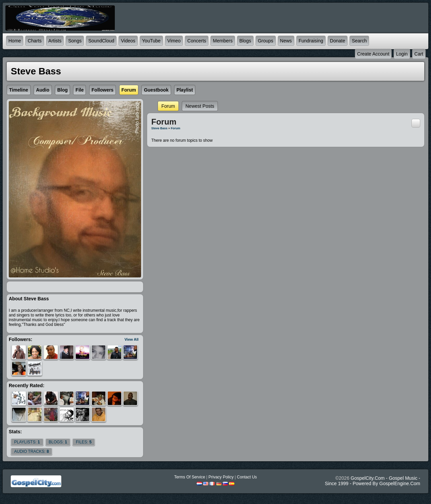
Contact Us (247, 477)
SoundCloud (101, 41)
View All (132, 339)
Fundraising (311, 41)
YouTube (151, 41)
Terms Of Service (190, 477)
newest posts (200, 106)
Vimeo (174, 41)
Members (223, 41)
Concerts (197, 41)
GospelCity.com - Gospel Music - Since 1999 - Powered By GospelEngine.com (373, 481)
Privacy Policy (221, 477)
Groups (266, 41)
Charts (35, 41)
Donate (338, 41)
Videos (128, 41)
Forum (168, 106)
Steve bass (159, 128)
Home (15, 41)
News (286, 41)
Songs (75, 41)
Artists (55, 41)
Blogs (245, 41)
